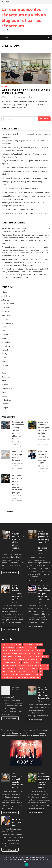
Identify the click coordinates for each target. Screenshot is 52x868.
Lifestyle (5, 354)
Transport (5, 404)
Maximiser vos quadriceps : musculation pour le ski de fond (25, 213)
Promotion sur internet (42, 665)
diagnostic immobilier (9, 650)
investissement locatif (21, 656)
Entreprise (6, 334)
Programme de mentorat (26, 665)
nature (19, 662)
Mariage (5, 365)
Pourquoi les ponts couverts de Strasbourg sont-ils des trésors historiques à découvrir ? (44, 542)
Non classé (6, 377)
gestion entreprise (37, 653)
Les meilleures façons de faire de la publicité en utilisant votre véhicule (44, 594)
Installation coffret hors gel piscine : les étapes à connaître (24, 167)
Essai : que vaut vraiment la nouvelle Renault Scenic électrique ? (18, 782)
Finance (4, 338)
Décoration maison (28, 650)
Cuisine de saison (22, 647)
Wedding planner (35, 678)
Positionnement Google (9, 665)
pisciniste (25, 662)
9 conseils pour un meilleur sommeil (20, 265)
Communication (8, 323)
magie (14, 659)
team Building (38, 675)
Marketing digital (36, 659)
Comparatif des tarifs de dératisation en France (20, 209)
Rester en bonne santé (31, 668)
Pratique (5, 385)
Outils (4, 381)
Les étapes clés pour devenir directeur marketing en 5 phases (25, 178)
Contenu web (38, 644)
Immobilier (6, 346)
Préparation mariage (8, 668)
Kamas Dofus (6, 659)
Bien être (5, 311)
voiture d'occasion (8, 678)
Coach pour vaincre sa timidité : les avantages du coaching (43, 457)
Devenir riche (32, 647)
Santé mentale (22, 672)
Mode (4, 373)
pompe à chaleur (35, 662)
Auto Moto (6, 308)
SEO (41, 672)
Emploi (4, 331)
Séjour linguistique (27, 675)
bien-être (19, 644)
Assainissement (8, 304)
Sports (4, 396)
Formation (6, 342)
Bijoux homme (7, 512)
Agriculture (6, 296)
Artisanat (5, 300)
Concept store (28, 644)
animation (6, 644)
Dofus (19, 650)
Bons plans (6, 315)
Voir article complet (10, 572)
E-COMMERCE (40, 650)
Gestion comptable (24, 653)
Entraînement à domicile (10, 653)
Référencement (8, 388)
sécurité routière (15, 675)
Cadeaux (5, 319)
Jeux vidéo (44, 656)
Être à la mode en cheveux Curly (18, 822)
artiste (12, 644)
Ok (26, 865)
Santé (4, 392)
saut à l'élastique (33, 672)
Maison (4, 87)
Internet (5, 350)
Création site (6, 327)
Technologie (6, 400)
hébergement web (8, 656)
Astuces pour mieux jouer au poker (15, 277)
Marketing (6, 369)
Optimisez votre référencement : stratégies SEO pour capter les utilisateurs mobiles (18, 430)
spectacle (5, 675)
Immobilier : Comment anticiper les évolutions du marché (17, 594)
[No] (49, 861)
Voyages (5, 408)
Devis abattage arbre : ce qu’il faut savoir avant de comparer (44, 782)
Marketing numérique (9, 662)
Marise (10, 97)
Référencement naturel (9, 672)
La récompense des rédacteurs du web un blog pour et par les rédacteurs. (24, 18)
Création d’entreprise (8, 647)
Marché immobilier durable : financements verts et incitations (26, 192)
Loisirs (4, 358)
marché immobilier (23, 659)
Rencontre (20, 668)
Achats (4, 292)
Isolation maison (34, 656)
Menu (6, 38)
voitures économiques (22, 678)
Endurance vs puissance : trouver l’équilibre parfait (21, 188)
